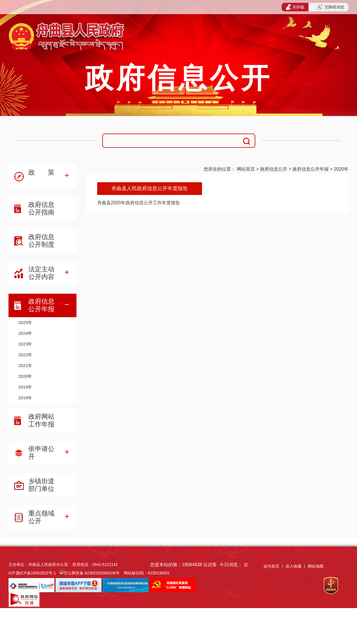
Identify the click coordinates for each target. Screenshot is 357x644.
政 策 (41, 172)
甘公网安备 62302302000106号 (92, 573)
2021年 (25, 365)
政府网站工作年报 (41, 420)
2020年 (341, 169)
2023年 (25, 344)
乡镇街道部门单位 (41, 485)
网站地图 (316, 566)
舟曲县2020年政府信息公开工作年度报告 (139, 203)
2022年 (25, 355)
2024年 (25, 333)
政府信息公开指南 (41, 208)
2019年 (25, 387)
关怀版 (295, 7)
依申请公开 (41, 453)
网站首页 (246, 169)
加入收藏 (294, 566)
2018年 (25, 398)
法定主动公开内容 (41, 273)
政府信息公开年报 (311, 169)
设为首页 (271, 566)
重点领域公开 (41, 517)
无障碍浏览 (331, 7)
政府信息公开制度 (41, 241)
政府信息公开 (274, 169)
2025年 (25, 322)
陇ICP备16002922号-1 (36, 573)
